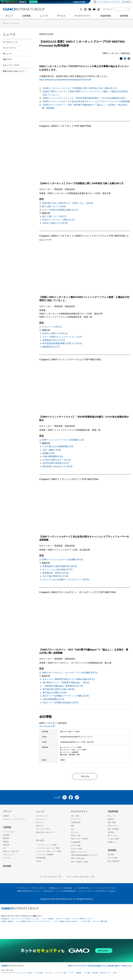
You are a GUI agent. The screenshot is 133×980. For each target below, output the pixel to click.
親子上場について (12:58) (54, 206)
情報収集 (79, 974)
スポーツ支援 (76, 846)
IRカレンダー (112, 837)
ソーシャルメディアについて (105, 889)
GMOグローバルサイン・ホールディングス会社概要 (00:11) (70, 673)
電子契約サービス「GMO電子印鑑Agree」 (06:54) (66, 683)
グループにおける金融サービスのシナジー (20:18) (66, 579)
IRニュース (7, 54)
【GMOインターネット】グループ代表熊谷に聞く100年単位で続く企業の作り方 (79, 88)
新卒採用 (111, 856)
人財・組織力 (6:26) (52, 450)
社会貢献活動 (76, 843)
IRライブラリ (112, 827)
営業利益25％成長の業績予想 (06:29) (60, 566)
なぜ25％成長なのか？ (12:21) (57, 460)
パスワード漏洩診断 (48, 920)
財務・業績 (112, 824)
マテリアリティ (76, 820)
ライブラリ (7, 859)
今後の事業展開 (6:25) (53, 456)
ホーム (6, 23)
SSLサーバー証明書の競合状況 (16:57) (60, 703)
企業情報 (26, 17)
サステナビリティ (83, 17)
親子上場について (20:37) (54, 216)
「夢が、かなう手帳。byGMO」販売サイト (80, 878)
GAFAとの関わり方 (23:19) (55, 223)
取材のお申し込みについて (14, 71)
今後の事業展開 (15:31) (53, 699)
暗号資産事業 (41, 859)
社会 (72, 830)
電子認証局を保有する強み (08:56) (59, 689)
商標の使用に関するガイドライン (29, 892)
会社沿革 (6, 846)
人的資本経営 (76, 824)
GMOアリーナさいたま (79, 853)
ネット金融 (87, 974)
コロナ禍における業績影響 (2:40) (58, 446)
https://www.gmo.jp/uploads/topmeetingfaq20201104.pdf (65, 80)
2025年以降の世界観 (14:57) (56, 463)
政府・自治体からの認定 (79, 863)
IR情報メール (112, 843)
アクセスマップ (8, 856)
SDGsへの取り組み (78, 860)
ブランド (9, 17)
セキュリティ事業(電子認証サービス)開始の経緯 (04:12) (69, 679)
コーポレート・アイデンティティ (15, 820)
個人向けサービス (105, 974)
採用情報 (124, 17)
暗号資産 (95, 974)
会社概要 (6, 836)
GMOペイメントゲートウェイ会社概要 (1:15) (63, 440)
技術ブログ (11, 10)
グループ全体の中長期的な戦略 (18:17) (60, 210)
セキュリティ (49, 974)
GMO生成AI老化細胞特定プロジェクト (84, 856)
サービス (61, 17)
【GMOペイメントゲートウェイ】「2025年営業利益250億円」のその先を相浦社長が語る (84, 98)
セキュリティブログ (59, 10)
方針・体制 (75, 817)
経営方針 (111, 820)
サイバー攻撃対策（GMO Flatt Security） (66, 922)
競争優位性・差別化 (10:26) (55, 573)
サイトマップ (108, 9)
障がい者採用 (113, 862)
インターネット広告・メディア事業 (49, 853)
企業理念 (6, 817)
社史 (41, 10)
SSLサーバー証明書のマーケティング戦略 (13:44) (66, 696)
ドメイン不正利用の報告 (66, 892)
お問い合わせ (48, 892)
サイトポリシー (23, 889)
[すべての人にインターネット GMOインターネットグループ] (115, 2)
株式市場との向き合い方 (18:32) (57, 466)
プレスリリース (9, 48)
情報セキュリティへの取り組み (61, 889)
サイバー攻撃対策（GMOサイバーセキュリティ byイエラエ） (34, 922)
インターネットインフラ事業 (46, 846)
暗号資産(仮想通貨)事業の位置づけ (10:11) (62, 343)
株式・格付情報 (113, 830)
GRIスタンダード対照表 (79, 840)
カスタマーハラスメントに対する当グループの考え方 (97, 892)
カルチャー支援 (76, 850)
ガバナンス (75, 833)
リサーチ (71, 974)
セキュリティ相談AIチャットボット (82, 920)
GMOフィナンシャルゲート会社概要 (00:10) (62, 560)
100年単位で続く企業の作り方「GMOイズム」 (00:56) (67, 203)
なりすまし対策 (86, 922)
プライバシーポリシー (39, 889)
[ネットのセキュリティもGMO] (20, 2)
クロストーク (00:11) (52, 327)
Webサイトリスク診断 (63, 920)
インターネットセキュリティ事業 (21, 10)
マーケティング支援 (61, 974)
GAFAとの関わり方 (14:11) (55, 333)
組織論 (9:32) (49, 453)
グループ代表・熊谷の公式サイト (50, 878)
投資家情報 (106, 17)
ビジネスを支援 (38, 974)
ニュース (44, 17)
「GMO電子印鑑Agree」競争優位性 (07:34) (63, 686)
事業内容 (6, 839)
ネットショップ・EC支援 (24, 974)
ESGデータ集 (76, 837)
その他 (38, 862)
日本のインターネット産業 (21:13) (59, 220)
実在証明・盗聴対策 (7, 922)
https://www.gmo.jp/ (47, 726)
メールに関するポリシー (84, 889)
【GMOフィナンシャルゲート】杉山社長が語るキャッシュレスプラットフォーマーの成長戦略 (86, 101)
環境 (72, 827)
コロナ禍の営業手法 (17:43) (55, 576)
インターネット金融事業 (61, 10)
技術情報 (7, 867)
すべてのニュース (10, 42)
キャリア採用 (112, 859)
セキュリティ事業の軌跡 (100, 922)
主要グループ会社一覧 (11, 853)
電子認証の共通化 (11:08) (54, 693)
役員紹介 (6, 843)
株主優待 (111, 833)
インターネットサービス (8, 974)
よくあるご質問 (113, 840)
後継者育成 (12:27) (51, 347)
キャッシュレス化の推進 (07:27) (57, 570)
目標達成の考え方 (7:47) (54, 340)
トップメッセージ (9, 833)
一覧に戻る (85, 777)
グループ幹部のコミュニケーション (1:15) (62, 337)
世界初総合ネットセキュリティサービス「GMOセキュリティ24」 (20, 920)
